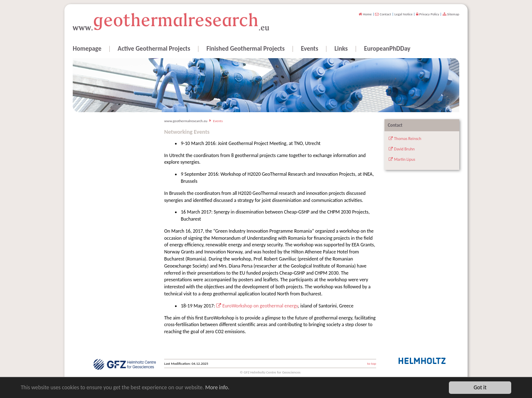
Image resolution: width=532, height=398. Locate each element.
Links (341, 48)
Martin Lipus (405, 159)
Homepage (87, 48)
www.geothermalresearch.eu (186, 121)
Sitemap (451, 14)
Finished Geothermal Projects (246, 48)
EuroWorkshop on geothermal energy (260, 306)
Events (310, 48)
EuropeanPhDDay (387, 48)
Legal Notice (404, 14)
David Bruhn (404, 149)
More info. (217, 387)
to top (372, 364)
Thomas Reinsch (408, 139)
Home (365, 14)
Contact (383, 14)
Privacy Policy (428, 14)
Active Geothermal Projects (154, 48)
